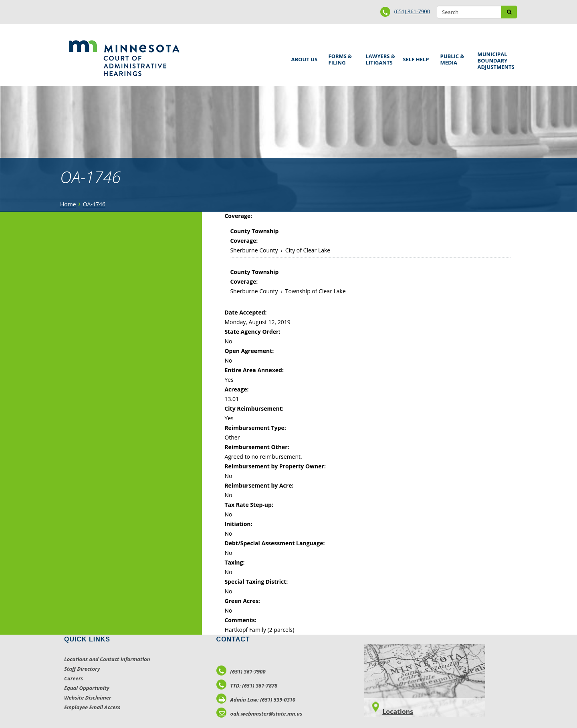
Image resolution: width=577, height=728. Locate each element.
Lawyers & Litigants (379, 58)
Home (68, 204)
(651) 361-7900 (412, 11)
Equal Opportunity (87, 688)
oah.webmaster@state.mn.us (259, 714)
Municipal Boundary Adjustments (495, 60)
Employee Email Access (92, 707)
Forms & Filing (341, 58)
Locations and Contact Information (107, 659)
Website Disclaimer (88, 698)
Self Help (415, 57)
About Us (303, 57)
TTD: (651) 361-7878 (247, 686)
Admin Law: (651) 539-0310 (256, 700)
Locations (398, 712)
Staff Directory (82, 669)
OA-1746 (94, 204)
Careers (74, 678)
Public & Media (453, 58)
